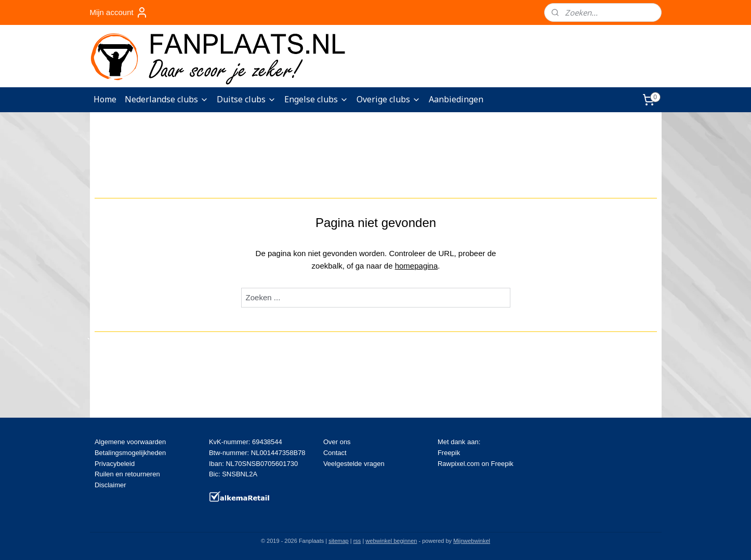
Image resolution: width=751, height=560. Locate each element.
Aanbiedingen (456, 99)
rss (357, 541)
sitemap (339, 541)
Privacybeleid (115, 464)
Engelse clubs (316, 99)
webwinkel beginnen (391, 541)
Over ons (337, 442)
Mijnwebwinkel (472, 541)
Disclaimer (110, 485)
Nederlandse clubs (167, 99)
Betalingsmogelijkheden (130, 453)
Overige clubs (388, 99)
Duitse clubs (246, 99)
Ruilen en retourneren (127, 474)
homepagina (416, 266)
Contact (335, 453)
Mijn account (118, 12)
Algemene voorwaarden (130, 442)
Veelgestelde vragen (354, 464)
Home (105, 99)
